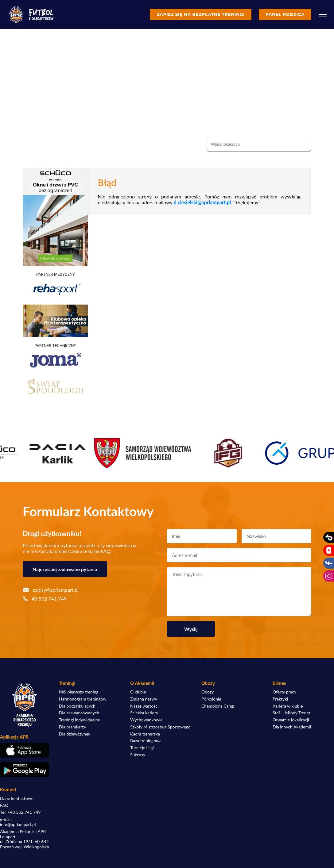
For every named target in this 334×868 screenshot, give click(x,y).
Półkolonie (211, 699)
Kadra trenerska (145, 734)
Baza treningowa (146, 741)
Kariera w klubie (288, 706)
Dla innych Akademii (292, 727)
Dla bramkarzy (72, 727)
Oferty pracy (284, 692)
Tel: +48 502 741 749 (20, 812)
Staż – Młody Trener (291, 713)
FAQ (4, 805)
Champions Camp (218, 706)
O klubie (138, 692)
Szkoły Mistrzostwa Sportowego (160, 727)
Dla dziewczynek (75, 734)
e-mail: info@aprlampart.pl (18, 822)
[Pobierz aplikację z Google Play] (25, 770)
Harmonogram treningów (83, 699)
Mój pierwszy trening (79, 692)
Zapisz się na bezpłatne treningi (200, 14)
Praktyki (280, 699)
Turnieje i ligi (142, 748)
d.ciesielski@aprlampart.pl (202, 202)
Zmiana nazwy (144, 699)
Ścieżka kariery (144, 713)
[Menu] (323, 14)
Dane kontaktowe (17, 798)
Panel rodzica (285, 14)
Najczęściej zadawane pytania (65, 569)
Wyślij (191, 629)
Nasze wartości (144, 706)
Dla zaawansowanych (79, 713)
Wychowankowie (146, 720)
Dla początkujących (77, 706)
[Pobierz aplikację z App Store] (25, 750)
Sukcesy (138, 755)
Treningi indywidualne (80, 720)
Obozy (208, 692)
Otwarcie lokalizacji (291, 720)
